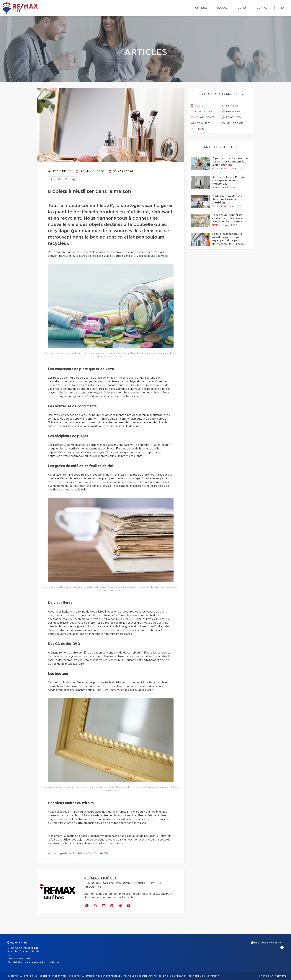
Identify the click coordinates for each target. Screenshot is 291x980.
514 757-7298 (22, 959)
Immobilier (231, 112)
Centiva (281, 976)
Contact (263, 8)
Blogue (222, 8)
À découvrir (202, 112)
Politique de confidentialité (140, 976)
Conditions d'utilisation (173, 976)
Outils (242, 8)
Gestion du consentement (204, 976)
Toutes (198, 106)
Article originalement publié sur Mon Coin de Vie (78, 854)
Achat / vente (203, 117)
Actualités (201, 123)
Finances (230, 106)
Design (197, 129)
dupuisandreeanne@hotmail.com (39, 962)
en (283, 8)
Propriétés (200, 8)
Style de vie (60, 172)
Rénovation (232, 117)
